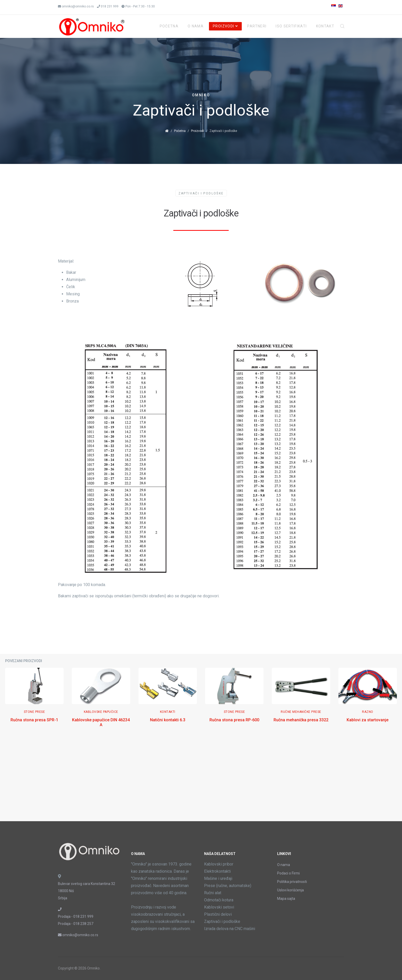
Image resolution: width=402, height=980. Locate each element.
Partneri (257, 26)
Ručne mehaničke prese (301, 712)
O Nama (196, 26)
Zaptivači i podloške (201, 193)
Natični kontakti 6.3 (168, 720)
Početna (169, 26)
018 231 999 (110, 6)
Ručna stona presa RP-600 (234, 720)
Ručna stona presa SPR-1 (34, 720)
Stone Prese (34, 712)
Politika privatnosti (292, 882)
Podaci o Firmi (288, 873)
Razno (368, 712)
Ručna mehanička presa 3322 (301, 720)
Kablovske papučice (101, 712)
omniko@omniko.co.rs (78, 6)
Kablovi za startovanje (368, 720)
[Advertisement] (201, 780)
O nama (284, 865)
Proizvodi (223, 26)
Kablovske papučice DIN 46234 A (101, 722)
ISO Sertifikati (291, 26)
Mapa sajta (286, 899)
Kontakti (168, 712)
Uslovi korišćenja (290, 890)
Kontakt (325, 26)
